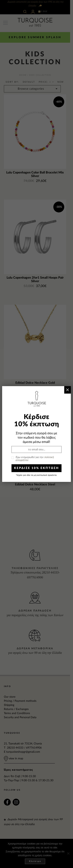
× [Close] (67, 390)
